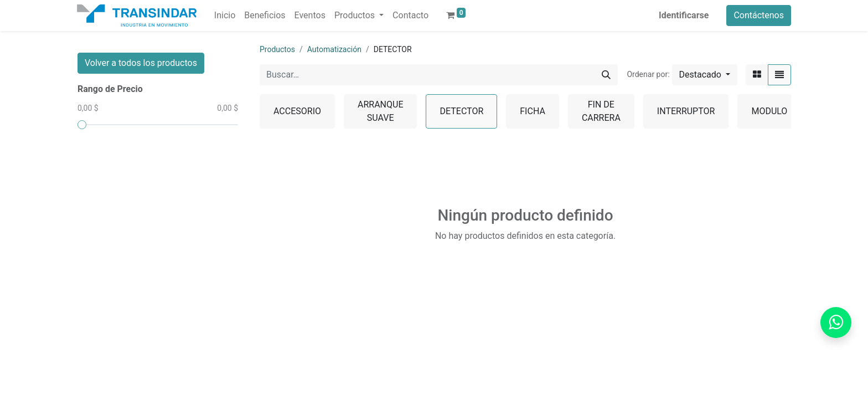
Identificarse (684, 15)
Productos (277, 49)
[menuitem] (225, 16)
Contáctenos (759, 15)
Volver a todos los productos (141, 63)
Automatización (334, 49)
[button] (705, 75)
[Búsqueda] (606, 75)
